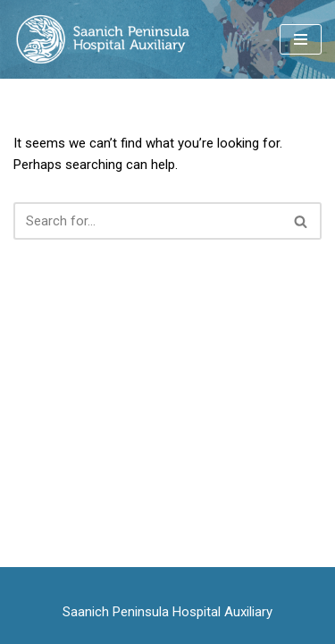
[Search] (147, 221)
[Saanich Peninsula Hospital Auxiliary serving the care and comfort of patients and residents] (102, 39)
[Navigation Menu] (301, 39)
